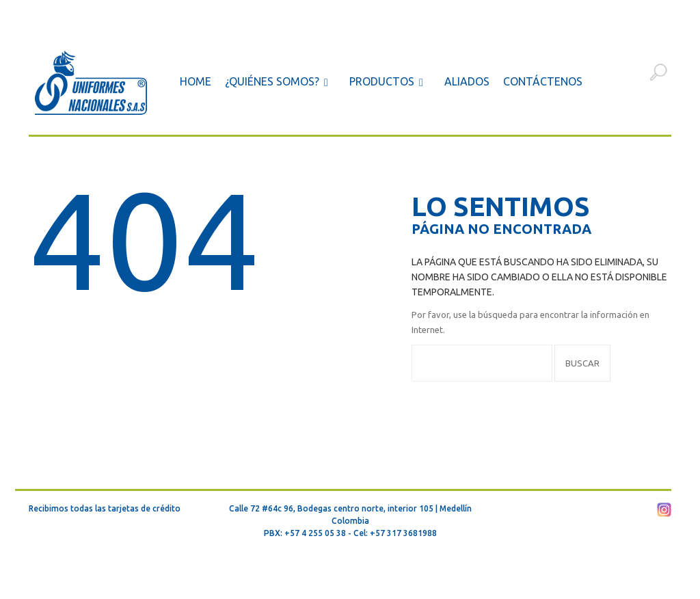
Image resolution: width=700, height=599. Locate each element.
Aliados (467, 81)
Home (196, 81)
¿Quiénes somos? (279, 82)
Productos (389, 82)
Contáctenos (543, 81)
